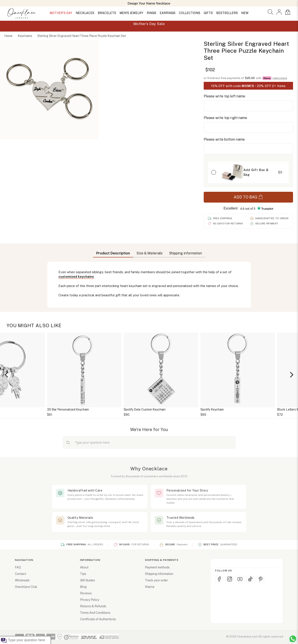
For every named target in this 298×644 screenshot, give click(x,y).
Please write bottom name (224, 139)
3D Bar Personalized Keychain (133, 409)
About (84, 567)
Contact (20, 574)
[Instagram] (230, 579)
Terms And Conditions (95, 613)
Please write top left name (224, 96)
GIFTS (208, 13)
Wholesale (22, 580)
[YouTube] (240, 579)
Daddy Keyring (45, 409)
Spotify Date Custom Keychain (209, 409)
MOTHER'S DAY (61, 13)
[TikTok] (250, 579)
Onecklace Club (26, 587)
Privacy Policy (90, 600)
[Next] (291, 375)
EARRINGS (168, 13)
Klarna (150, 587)
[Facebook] (219, 579)
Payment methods (157, 567)
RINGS (151, 13)
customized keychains (76, 277)
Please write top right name (225, 118)
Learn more (280, 78)
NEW (245, 13)
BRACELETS (107, 13)
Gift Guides (88, 580)
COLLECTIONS (190, 13)
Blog (83, 587)
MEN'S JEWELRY (131, 13)
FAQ (18, 567)
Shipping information (159, 574)
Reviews (86, 593)
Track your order (156, 580)
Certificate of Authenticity (98, 619)
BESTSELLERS (227, 13)
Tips (83, 574)
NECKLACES (85, 13)
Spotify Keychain (277, 409)
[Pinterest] (261, 579)
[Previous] (7, 375)
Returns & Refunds (93, 606)
